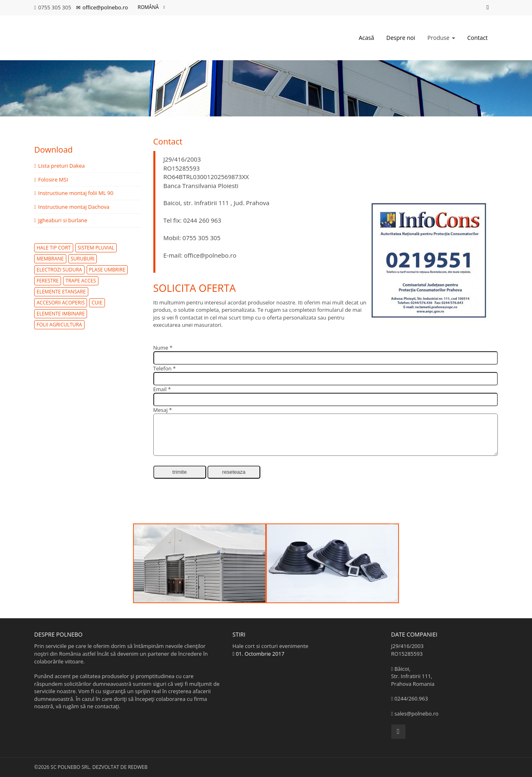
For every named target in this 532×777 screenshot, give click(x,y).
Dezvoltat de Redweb (120, 767)
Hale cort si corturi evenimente (306, 650)
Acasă (366, 38)
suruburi (83, 259)
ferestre (48, 281)
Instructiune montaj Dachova (72, 207)
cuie (97, 303)
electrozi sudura (59, 270)
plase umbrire (107, 270)
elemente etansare (61, 292)
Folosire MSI (51, 179)
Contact (477, 38)
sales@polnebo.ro (417, 714)
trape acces (81, 281)
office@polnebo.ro (102, 7)
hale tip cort (54, 248)
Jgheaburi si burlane (61, 220)
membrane (50, 259)
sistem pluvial (96, 248)
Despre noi (401, 38)
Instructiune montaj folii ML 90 (74, 193)
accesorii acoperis (61, 303)
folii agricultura (59, 325)
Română (152, 7)
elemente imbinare (61, 314)
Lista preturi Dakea (59, 166)
